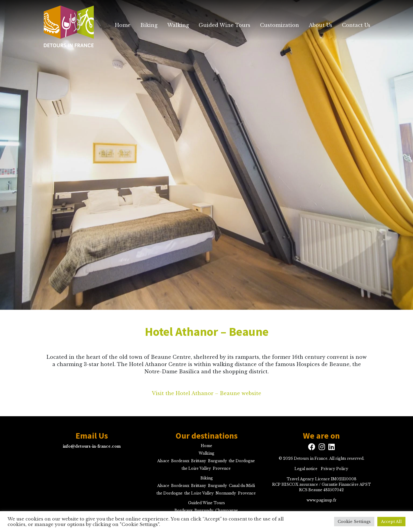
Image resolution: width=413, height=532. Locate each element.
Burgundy (218, 461)
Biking (149, 25)
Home (123, 25)
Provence (222, 468)
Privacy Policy (335, 469)
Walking (178, 25)
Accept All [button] (391, 522)
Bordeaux (180, 461)
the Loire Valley (196, 468)
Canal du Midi (242, 486)
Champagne (227, 510)
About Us (320, 25)
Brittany (199, 461)
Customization (280, 25)
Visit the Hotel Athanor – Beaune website (207, 393)
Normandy (226, 493)
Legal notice (306, 469)
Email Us (92, 436)
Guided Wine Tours (224, 25)
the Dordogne (242, 461)
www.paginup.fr (322, 500)
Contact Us (356, 25)
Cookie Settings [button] (354, 522)
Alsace (163, 461)
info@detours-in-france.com (92, 446)
